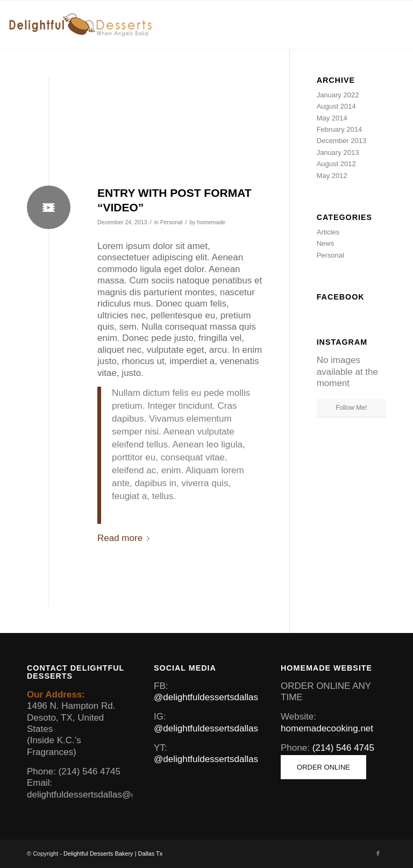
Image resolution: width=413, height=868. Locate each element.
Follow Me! (351, 408)
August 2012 (336, 164)
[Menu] (390, 25)
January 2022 (338, 95)
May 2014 (332, 118)
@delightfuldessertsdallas (206, 697)
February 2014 (340, 129)
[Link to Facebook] (378, 853)
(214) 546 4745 (343, 748)
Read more (126, 538)
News (326, 243)
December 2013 (342, 141)
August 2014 (336, 106)
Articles (328, 232)
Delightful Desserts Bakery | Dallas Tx (113, 853)
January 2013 (338, 152)
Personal (172, 222)
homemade (212, 222)
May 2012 (332, 176)
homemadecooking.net (327, 728)
